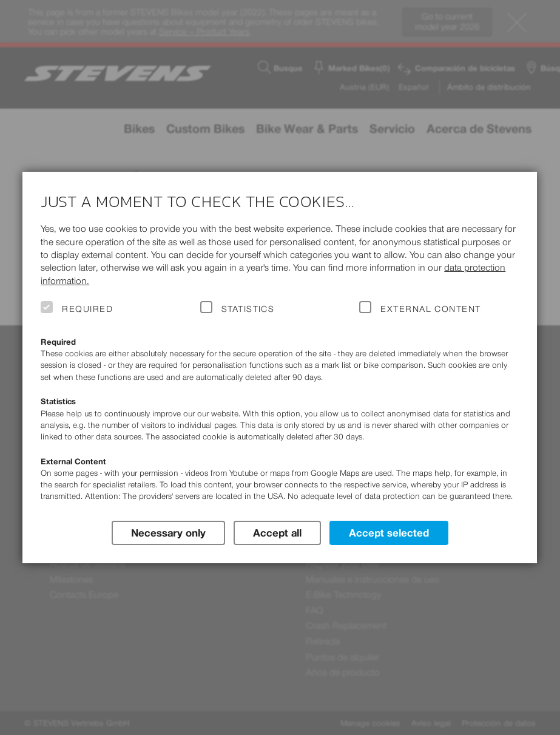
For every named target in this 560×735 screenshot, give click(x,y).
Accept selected (389, 533)
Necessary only (168, 533)
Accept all (277, 533)
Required (87, 309)
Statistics (248, 309)
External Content (430, 309)
